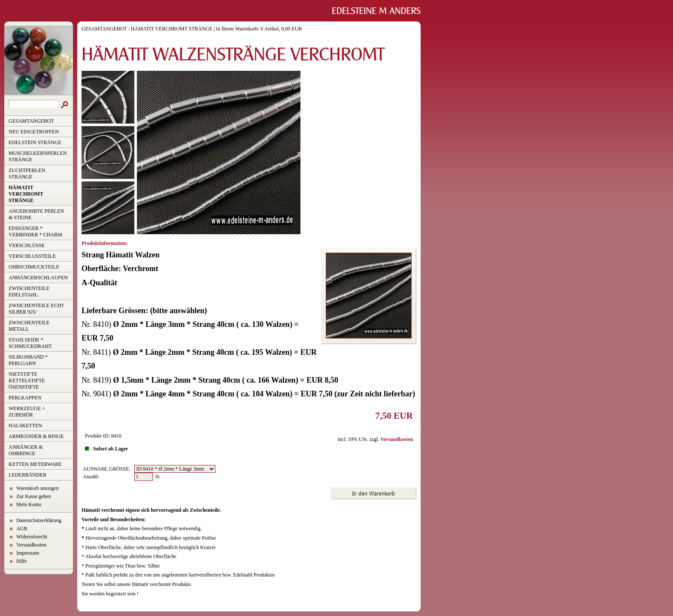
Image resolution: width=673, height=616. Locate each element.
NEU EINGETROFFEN (34, 132)
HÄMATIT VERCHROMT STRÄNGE (26, 194)
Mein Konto (29, 504)
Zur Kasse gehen (34, 496)
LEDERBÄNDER (27, 475)
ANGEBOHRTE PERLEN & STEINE (36, 214)
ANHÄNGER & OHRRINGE (26, 450)
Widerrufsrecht (32, 537)
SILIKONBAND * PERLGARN (28, 360)
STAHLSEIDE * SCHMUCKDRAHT (30, 343)
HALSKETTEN (25, 426)
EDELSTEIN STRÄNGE (35, 142)
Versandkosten (31, 545)
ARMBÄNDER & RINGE (36, 436)
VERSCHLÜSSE (27, 245)
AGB (22, 528)
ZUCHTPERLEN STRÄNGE (27, 174)
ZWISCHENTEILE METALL (29, 326)
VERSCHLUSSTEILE (32, 256)
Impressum (28, 553)
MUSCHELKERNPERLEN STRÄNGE (38, 156)
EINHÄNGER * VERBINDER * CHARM (35, 231)
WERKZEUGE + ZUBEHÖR (27, 412)
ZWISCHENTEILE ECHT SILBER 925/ (36, 309)
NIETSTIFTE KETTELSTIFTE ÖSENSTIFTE (27, 380)
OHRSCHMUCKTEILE (34, 267)
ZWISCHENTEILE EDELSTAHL (29, 291)
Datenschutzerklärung (39, 520)
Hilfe (22, 561)
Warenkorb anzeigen (38, 488)
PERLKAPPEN (25, 398)
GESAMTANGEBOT (31, 121)
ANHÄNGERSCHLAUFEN (38, 278)
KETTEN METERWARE (35, 464)
